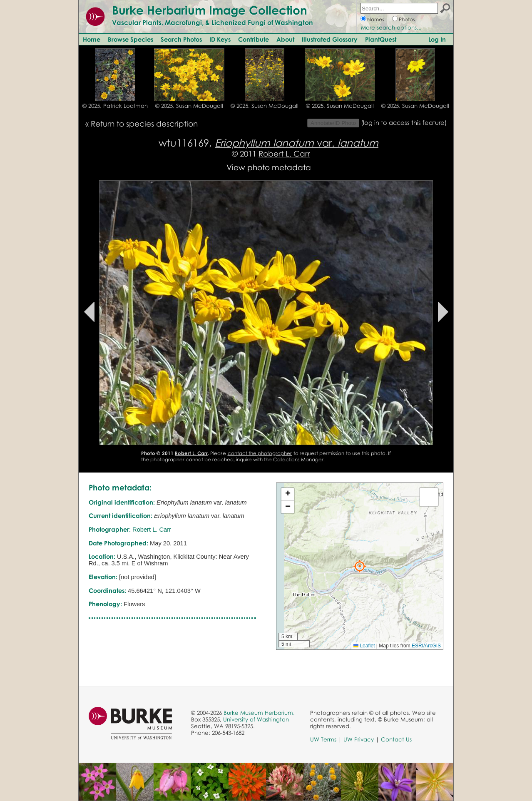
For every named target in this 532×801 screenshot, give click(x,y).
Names (376, 19)
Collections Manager (298, 459)
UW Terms (323, 739)
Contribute (254, 39)
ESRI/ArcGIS (426, 646)
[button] (360, 566)
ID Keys (220, 39)
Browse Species (131, 39)
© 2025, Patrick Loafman (115, 106)
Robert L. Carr (284, 153)
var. (297, 143)
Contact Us (396, 739)
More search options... (391, 27)
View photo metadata (269, 167)
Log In (437, 39)
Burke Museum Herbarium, (259, 713)
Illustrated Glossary (330, 39)
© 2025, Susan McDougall (189, 106)
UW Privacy (359, 739)
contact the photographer (260, 453)
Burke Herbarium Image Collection (210, 10)
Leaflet (364, 646)
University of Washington (256, 719)
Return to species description (144, 123)
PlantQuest (381, 39)
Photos (407, 19)
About (285, 39)
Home (92, 39)
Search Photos (181, 39)
